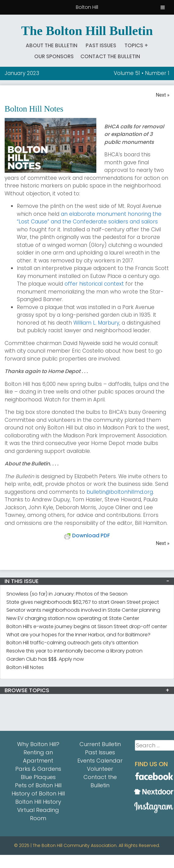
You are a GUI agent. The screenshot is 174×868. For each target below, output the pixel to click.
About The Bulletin (52, 45)
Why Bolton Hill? (38, 744)
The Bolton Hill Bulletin (87, 31)
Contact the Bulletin (110, 56)
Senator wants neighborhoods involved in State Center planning (83, 610)
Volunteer (100, 769)
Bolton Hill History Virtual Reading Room (38, 810)
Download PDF (87, 535)
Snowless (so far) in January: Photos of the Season (67, 594)
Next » (163, 95)
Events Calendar (100, 761)
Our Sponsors (54, 56)
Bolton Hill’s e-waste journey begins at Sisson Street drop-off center (87, 626)
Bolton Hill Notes (25, 667)
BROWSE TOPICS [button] (27, 690)
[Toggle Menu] (163, 7)
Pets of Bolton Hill (38, 785)
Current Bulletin (100, 744)
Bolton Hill (87, 7)
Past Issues (101, 45)
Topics (134, 45)
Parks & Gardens (38, 769)
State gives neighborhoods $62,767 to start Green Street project (83, 602)
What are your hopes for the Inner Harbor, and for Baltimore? (78, 635)
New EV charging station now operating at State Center (73, 618)
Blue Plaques (38, 777)
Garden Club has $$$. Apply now (45, 659)
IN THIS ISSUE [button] (22, 581)
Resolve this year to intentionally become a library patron (74, 651)
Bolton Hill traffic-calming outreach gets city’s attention (72, 643)
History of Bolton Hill (38, 793)
